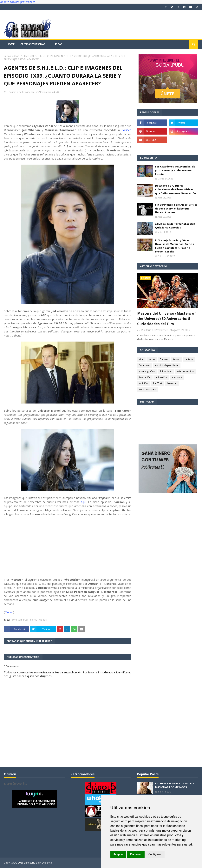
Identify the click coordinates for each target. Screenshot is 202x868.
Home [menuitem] (11, 44)
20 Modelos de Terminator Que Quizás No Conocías (175, 226)
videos (15, 56)
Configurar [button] (155, 854)
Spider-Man (166, 371)
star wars (177, 377)
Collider (126, 130)
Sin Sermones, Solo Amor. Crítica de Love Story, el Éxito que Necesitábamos (176, 208)
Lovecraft (172, 383)
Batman (164, 359)
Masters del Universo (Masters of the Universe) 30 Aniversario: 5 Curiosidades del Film (166, 319)
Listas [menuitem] (58, 44)
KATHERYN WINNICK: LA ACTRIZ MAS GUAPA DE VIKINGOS (175, 785)
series (34, 620)
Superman (145, 365)
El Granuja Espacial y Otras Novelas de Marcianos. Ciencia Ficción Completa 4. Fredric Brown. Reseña (175, 246)
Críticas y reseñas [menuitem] (33, 44)
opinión (143, 383)
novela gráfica (147, 371)
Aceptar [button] (118, 854)
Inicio (7, 56)
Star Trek (157, 383)
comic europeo (148, 389)
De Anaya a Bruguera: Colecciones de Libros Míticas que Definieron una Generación (176, 189)
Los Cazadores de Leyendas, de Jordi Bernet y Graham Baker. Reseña (175, 170)
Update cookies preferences (18, 2)
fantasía (189, 359)
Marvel (9, 612)
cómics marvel (20, 620)
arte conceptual (186, 371)
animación (161, 377)
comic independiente (167, 365)
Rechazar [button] (136, 854)
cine (141, 359)
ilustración (145, 377)
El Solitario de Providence (21, 92)
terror (177, 359)
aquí (84, 502)
